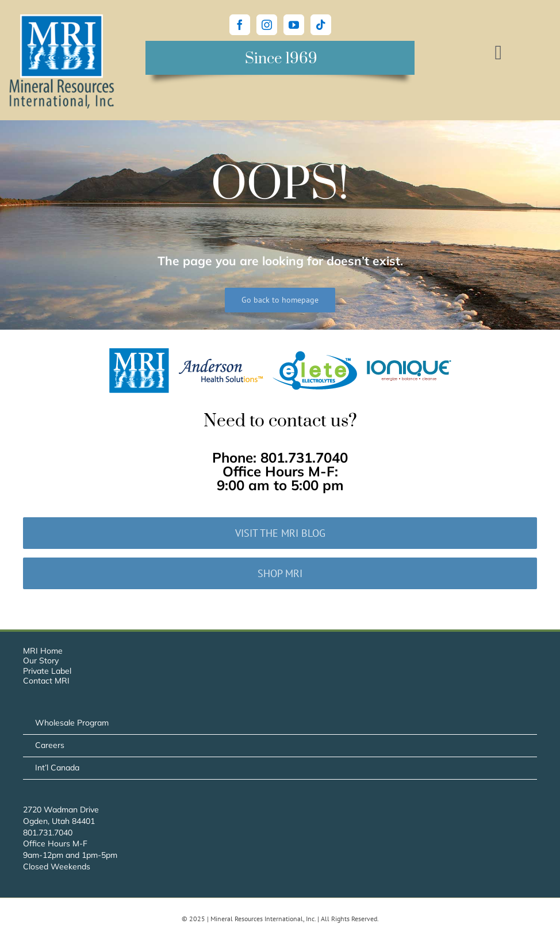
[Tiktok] (321, 25)
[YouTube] (294, 25)
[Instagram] (267, 25)
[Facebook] (240, 25)
